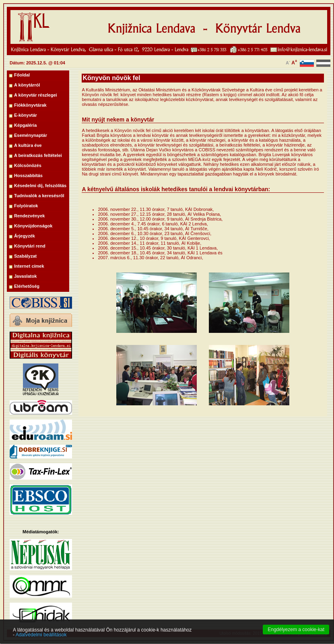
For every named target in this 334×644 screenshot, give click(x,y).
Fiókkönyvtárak (30, 105)
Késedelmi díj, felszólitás (40, 186)
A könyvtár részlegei (36, 95)
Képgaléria (25, 125)
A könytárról (27, 85)
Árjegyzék (25, 236)
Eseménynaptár (31, 135)
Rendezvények (29, 216)
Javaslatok (25, 276)
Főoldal (22, 75)
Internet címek (29, 266)
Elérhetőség (27, 286)
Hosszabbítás (28, 175)
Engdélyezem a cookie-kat (296, 637)
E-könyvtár (26, 115)
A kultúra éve (28, 145)
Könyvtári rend (30, 246)
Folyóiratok (26, 206)
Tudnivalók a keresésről (39, 196)
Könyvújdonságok (33, 226)
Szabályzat (25, 256)
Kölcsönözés (28, 165)
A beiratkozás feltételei (38, 155)
